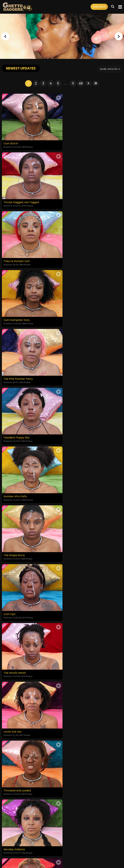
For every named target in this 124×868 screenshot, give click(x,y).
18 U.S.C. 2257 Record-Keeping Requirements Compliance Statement (62, 833)
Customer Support (75, 841)
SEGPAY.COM (53, 853)
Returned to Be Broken (18, 550)
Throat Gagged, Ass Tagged (82, 143)
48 (81, 83)
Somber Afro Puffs (15, 317)
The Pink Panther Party (18, 259)
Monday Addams (14, 492)
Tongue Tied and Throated (81, 492)
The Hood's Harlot (75, 376)
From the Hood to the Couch (22, 609)
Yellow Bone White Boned (80, 609)
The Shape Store (75, 317)
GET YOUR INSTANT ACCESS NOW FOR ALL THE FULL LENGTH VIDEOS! (62, 657)
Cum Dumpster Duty (77, 201)
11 (73, 83)
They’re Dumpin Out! (17, 201)
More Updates (109, 69)
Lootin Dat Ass (13, 434)
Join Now (99, 7)
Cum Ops (9, 376)
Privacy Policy (55, 841)
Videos (15, 841)
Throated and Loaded (78, 434)
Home (6, 841)
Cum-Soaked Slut (75, 550)
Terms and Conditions (33, 841)
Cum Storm (11, 143)
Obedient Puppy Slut (77, 259)
